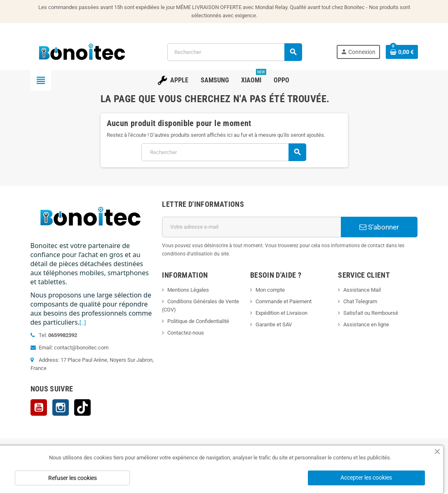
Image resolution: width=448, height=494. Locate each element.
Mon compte (270, 290)
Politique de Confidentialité (198, 321)
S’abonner (379, 227)
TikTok (82, 407)
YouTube (39, 407)
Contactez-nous (186, 333)
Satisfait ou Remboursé (371, 313)
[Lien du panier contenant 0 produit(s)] (402, 52)
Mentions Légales (188, 290)
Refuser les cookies (73, 478)
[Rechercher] (235, 52)
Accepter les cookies (366, 478)
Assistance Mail (362, 290)
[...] (83, 323)
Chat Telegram (360, 301)
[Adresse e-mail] (251, 227)
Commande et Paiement (284, 301)
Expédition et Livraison (281, 313)
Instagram (61, 407)
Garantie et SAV (274, 324)
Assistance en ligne (366, 324)
